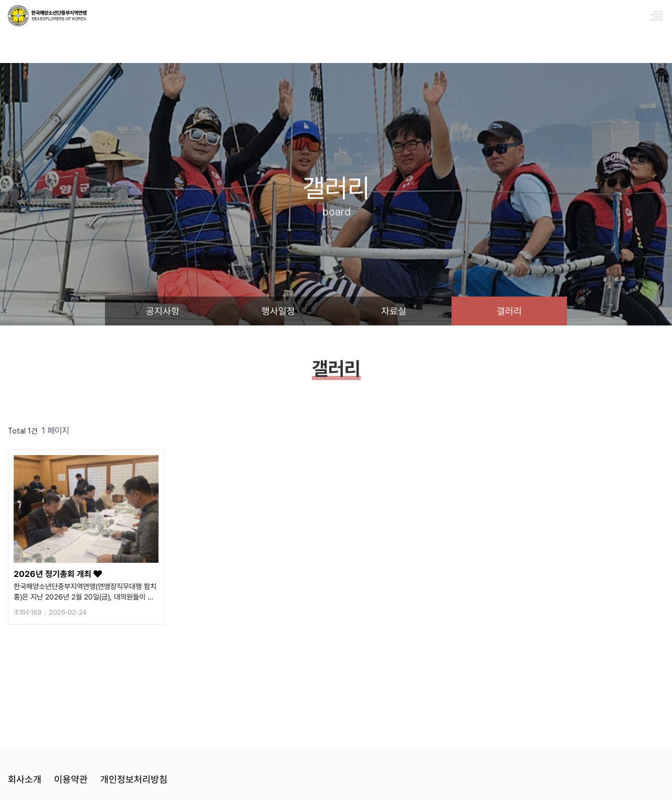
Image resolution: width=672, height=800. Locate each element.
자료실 (394, 311)
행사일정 (278, 311)
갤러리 (509, 311)
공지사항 (163, 311)
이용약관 (71, 779)
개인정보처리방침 (134, 779)
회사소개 (25, 779)
